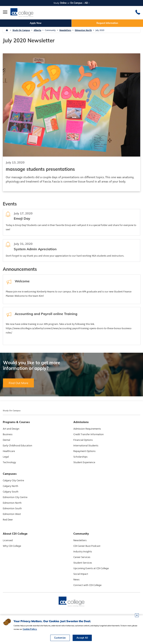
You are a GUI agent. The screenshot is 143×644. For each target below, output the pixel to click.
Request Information (107, 23)
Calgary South (11, 492)
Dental (6, 440)
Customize (60, 638)
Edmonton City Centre (15, 497)
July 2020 (100, 30)
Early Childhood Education (18, 446)
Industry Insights (83, 552)
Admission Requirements (87, 429)
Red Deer (8, 520)
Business (8, 434)
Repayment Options (84, 451)
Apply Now (36, 23)
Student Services (83, 563)
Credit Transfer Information (89, 434)
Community (50, 30)
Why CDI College (12, 546)
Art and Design (11, 429)
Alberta (37, 30)
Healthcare (9, 451)
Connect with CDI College (87, 585)
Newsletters (65, 30)
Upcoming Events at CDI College (91, 568)
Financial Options (83, 440)
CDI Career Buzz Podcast (87, 546)
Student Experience (84, 462)
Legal (6, 457)
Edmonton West (12, 514)
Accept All (82, 638)
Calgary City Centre (13, 481)
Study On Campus (21, 30)
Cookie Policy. (30, 629)
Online (63, 3)
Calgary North (11, 486)
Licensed (8, 540)
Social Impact (81, 574)
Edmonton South (12, 509)
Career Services (82, 557)
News (76, 580)
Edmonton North (83, 30)
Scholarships (80, 457)
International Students (86, 446)
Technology (9, 462)
